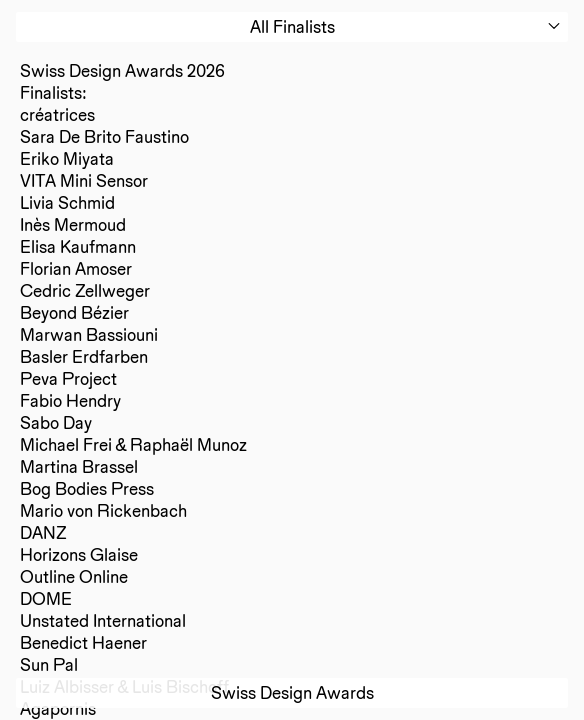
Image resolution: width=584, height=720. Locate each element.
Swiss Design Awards (292, 692)
